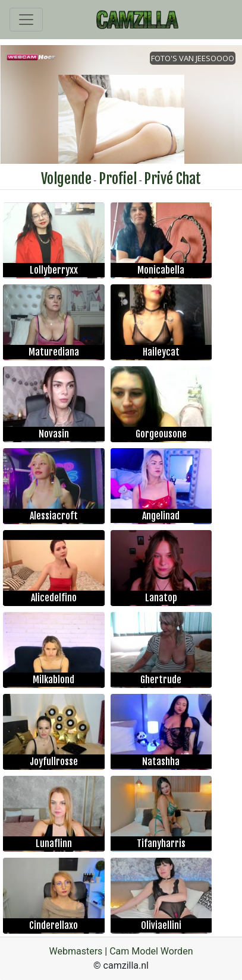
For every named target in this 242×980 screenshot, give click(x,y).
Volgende (66, 179)
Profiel (118, 179)
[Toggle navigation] (26, 20)
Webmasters (76, 951)
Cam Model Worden (151, 951)
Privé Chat (172, 179)
